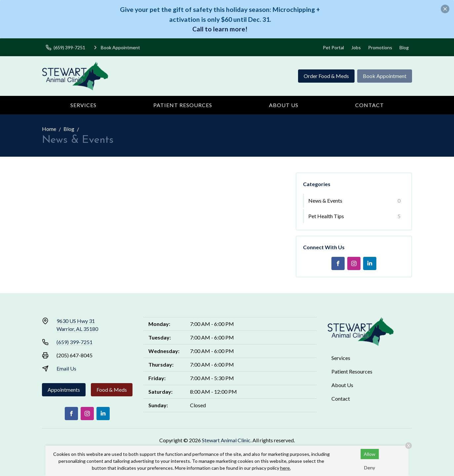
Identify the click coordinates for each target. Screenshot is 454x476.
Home (49, 129)
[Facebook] (338, 263)
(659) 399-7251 (75, 342)
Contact (370, 105)
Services (83, 105)
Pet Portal (333, 47)
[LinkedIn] (370, 263)
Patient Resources (183, 105)
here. (285, 468)
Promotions (380, 47)
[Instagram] (354, 263)
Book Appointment (385, 76)
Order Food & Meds (326, 76)
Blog (404, 47)
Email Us (66, 368)
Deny (370, 468)
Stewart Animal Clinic (226, 440)
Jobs (356, 47)
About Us (284, 105)
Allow (370, 454)
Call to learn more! (220, 29)
